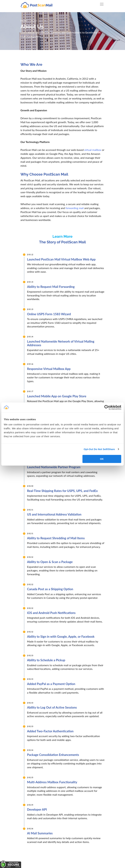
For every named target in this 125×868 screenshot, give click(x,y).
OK (102, 459)
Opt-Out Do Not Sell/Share (99, 449)
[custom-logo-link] (37, 5)
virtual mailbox (93, 150)
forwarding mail (75, 208)
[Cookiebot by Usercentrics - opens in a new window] (107, 407)
